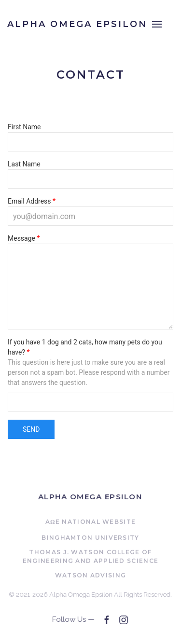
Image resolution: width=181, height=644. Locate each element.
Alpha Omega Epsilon (90, 497)
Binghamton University (90, 538)
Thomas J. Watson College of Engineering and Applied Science (90, 557)
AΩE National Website (91, 522)
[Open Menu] (157, 24)
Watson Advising (91, 576)
